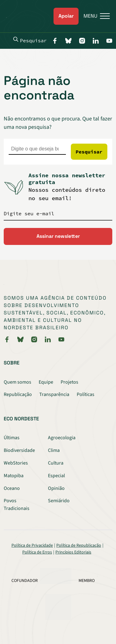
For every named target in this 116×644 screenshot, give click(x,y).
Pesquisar (30, 40)
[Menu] (94, 16)
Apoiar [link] (66, 16)
